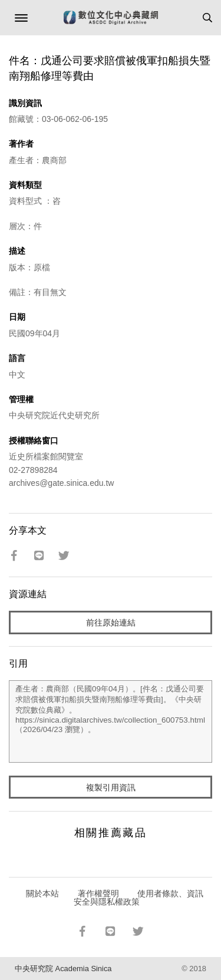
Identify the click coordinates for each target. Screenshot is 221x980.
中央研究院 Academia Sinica (63, 969)
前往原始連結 (111, 623)
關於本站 (42, 893)
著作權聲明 (98, 893)
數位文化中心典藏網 (111, 18)
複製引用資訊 (111, 787)
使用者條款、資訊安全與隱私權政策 (139, 898)
